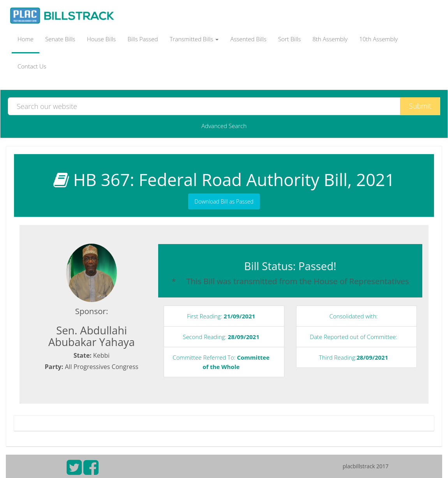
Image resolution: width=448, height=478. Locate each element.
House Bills (101, 39)
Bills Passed (143, 39)
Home (26, 39)
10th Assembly (378, 39)
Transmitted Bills (194, 39)
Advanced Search (224, 126)
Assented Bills (248, 39)
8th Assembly (330, 39)
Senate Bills (60, 39)
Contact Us (32, 66)
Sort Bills (289, 39)
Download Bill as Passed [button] (224, 201)
